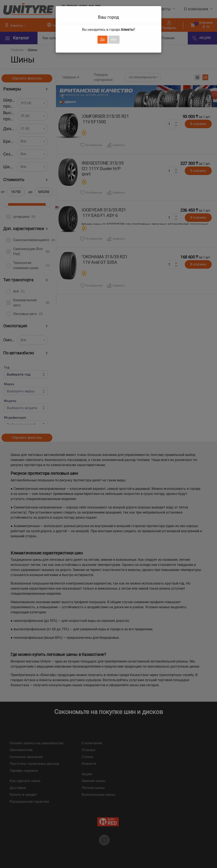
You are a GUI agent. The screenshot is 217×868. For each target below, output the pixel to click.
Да (102, 40)
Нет (114, 40)
